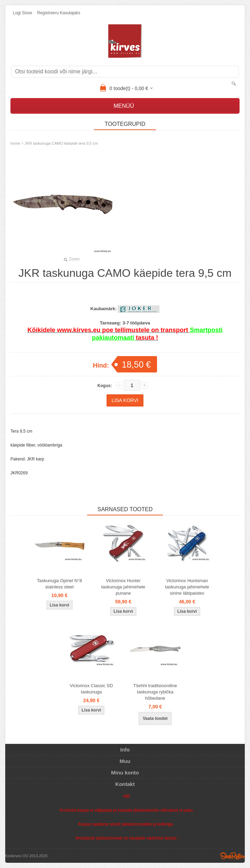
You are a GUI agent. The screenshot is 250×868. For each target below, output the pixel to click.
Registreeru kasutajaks (58, 13)
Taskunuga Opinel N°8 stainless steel (60, 584)
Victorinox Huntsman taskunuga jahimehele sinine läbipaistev (187, 587)
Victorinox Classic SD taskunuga (91, 689)
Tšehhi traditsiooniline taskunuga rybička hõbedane (155, 692)
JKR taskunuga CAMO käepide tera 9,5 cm (61, 143)
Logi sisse (22, 13)
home (15, 143)
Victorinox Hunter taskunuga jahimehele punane (123, 587)
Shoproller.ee (233, 856)
